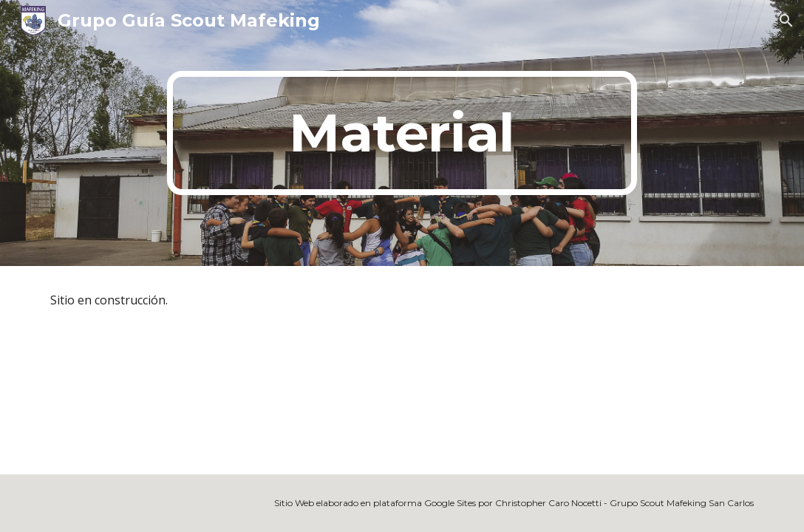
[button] (786, 21)
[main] (402, 133)
